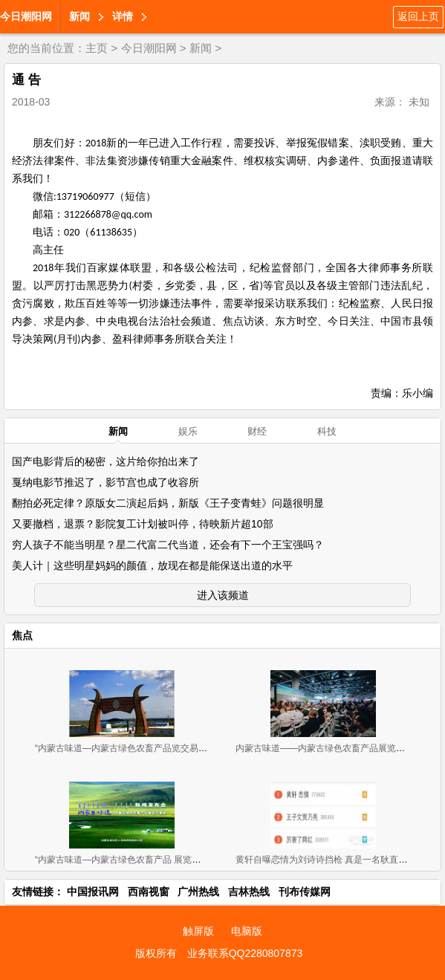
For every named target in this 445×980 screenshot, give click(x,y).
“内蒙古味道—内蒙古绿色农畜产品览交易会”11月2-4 (139, 748)
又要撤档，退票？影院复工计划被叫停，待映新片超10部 (143, 524)
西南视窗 (149, 892)
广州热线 (198, 892)
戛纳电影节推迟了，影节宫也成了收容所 (105, 482)
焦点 (22, 635)
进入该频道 (223, 595)
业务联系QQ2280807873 (245, 953)
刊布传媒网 (305, 892)
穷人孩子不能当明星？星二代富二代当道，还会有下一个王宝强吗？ (168, 545)
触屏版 (198, 931)
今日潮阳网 (26, 16)
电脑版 (247, 931)
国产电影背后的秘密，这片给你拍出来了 (105, 461)
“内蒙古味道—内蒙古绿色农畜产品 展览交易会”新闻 (137, 860)
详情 (123, 16)
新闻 (79, 16)
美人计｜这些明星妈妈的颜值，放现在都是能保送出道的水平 (152, 565)
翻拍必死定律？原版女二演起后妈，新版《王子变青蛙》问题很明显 (168, 503)
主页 (97, 48)
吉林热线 (249, 892)
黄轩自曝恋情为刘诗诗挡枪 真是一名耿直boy (324, 860)
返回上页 (418, 16)
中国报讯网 (93, 892)
